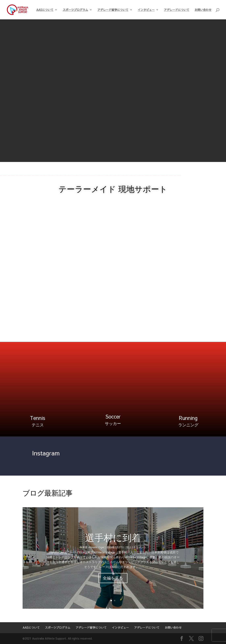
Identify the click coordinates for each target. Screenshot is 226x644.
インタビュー (146, 10)
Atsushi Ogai (96, 547)
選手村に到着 (113, 537)
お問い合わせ (203, 10)
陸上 (129, 547)
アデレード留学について (113, 10)
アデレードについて (177, 10)
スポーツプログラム (75, 10)
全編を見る (113, 578)
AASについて (45, 10)
